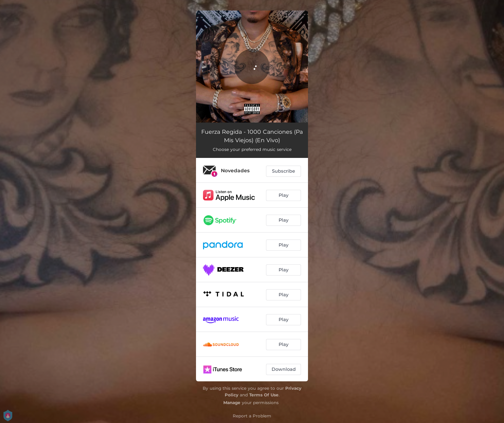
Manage (232, 403)
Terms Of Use (264, 395)
